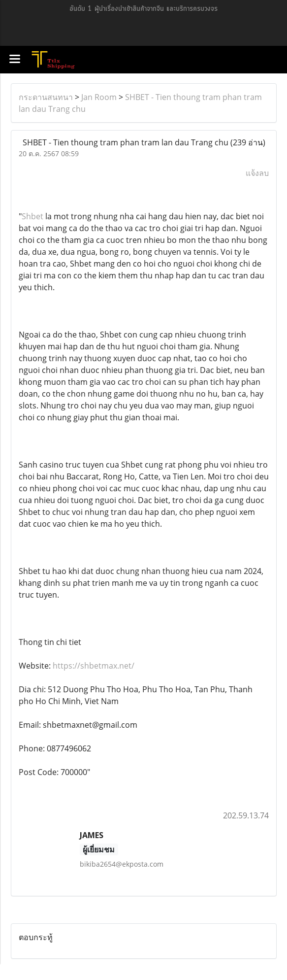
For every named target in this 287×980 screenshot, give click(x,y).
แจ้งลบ (257, 173)
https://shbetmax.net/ (94, 666)
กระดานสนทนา (46, 97)
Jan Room (99, 97)
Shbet (32, 216)
